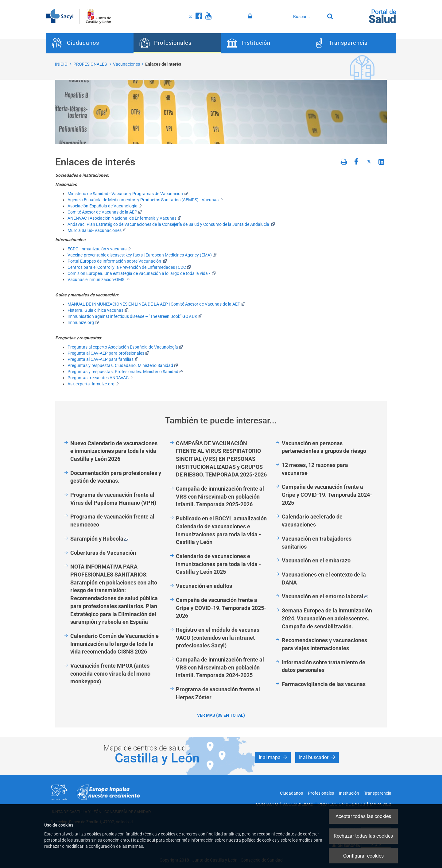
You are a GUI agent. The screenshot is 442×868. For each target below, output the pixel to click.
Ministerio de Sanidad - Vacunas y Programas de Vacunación (128, 194)
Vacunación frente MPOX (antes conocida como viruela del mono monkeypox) (110, 673)
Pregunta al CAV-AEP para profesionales (108, 353)
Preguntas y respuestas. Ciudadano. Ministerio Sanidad (123, 365)
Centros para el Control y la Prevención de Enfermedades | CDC (129, 267)
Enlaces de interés (163, 64)
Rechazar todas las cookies (363, 836)
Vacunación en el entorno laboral (325, 596)
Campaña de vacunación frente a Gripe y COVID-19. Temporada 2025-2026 (221, 608)
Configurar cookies (363, 856)
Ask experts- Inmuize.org (93, 384)
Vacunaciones (126, 64)
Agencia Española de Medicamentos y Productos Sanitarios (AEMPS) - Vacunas (145, 200)
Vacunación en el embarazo (316, 560)
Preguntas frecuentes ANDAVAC (101, 378)
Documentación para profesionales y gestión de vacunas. (116, 477)
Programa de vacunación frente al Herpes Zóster (218, 693)
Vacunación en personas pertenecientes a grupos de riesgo (324, 447)
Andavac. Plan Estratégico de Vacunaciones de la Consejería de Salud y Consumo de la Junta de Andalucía (171, 224)
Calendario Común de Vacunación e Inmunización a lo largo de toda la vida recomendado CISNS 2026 (114, 644)
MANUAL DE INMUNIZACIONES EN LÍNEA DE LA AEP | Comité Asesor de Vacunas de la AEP (156, 304)
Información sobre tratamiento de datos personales (324, 666)
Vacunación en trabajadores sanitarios (317, 543)
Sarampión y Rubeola (99, 539)
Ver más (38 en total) (221, 715)
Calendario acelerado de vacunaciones (312, 521)
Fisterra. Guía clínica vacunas (98, 310)
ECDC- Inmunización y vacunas (99, 249)
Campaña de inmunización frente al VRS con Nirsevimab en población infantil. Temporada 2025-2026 (220, 496)
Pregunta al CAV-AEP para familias (103, 359)
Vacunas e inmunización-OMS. (99, 280)
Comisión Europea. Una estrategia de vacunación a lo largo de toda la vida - (142, 273)
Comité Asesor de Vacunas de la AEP (105, 212)
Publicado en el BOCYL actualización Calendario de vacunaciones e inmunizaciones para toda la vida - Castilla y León (221, 530)
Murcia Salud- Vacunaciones (97, 230)
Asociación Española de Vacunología (105, 206)
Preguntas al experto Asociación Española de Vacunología (125, 347)
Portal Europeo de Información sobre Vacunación (117, 261)
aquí (151, 840)
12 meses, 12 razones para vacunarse (315, 469)
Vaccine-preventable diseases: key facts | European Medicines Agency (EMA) (142, 255)
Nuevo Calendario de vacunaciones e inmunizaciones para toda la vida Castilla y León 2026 (114, 451)
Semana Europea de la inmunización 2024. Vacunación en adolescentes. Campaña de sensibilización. (327, 618)
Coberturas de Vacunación (103, 553)
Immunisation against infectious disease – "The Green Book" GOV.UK (135, 316)
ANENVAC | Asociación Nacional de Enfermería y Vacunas (124, 218)
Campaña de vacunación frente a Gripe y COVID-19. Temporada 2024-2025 (327, 495)
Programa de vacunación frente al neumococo (112, 521)
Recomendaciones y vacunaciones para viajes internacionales (324, 644)
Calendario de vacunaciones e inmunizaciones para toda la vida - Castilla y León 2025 (218, 564)
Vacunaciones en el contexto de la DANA (324, 579)
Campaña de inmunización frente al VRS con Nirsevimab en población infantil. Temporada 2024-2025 (220, 667)
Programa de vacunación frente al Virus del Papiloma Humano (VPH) (113, 499)
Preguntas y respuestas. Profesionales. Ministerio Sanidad (125, 372)
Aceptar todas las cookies (363, 816)
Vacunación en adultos (204, 586)
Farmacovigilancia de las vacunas (324, 684)
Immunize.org (83, 322)
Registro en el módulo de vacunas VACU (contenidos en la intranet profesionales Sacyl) (218, 638)
